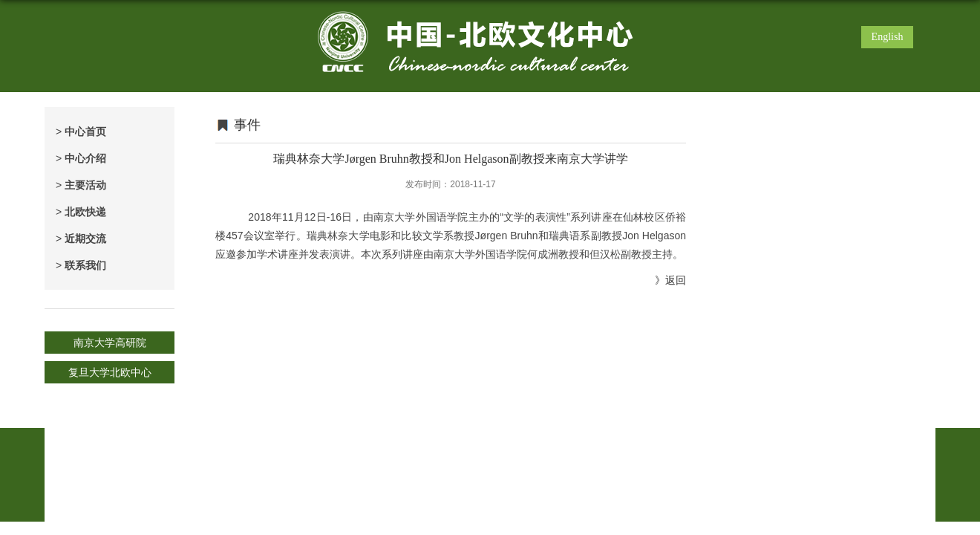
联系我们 (81, 265)
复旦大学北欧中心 (110, 372)
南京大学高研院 (110, 343)
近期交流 (81, 239)
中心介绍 (81, 158)
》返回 (670, 280)
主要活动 (81, 185)
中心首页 (81, 132)
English (888, 37)
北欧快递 (81, 212)
